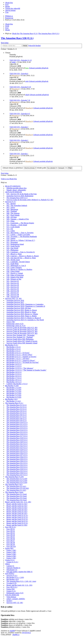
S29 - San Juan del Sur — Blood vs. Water (21, 258)
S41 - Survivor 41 (13, 281)
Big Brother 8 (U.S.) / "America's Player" (21, 360)
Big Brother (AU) (11, 399)
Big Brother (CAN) (12, 386)
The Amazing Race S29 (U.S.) (17, 459)
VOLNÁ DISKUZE (12, 595)
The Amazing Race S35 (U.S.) (17, 471)
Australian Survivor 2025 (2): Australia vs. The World (25, 320)
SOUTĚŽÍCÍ (10, 574)
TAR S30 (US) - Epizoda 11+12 (21, 60)
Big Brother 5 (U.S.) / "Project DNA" (20, 355)
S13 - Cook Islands (13, 227)
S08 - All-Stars (12, 217)
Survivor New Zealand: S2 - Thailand (20, 337)
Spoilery (9, 601)
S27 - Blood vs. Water (14, 254)
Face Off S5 (11, 537)
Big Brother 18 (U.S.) (14, 380)
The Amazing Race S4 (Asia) (17, 500)
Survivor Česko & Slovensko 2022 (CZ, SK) (22, 328)
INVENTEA (26, 633)
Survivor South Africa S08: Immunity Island (22, 343)
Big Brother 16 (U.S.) (14, 376)
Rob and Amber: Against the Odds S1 (20, 572)
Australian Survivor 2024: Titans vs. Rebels (22, 316)
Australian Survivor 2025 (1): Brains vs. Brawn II (24, 318)
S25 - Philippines (12, 250)
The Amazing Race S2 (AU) (16, 486)
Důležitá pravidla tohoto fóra (16, 188)
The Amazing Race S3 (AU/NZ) (18, 488)
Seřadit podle (47, 168)
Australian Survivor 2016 (15, 300)
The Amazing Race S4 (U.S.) (17, 411)
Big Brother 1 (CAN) (14, 388)
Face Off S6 (11, 539)
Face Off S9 (11, 545)
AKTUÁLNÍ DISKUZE (14, 192)
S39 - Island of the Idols (15, 277)
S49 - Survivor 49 (13, 297)
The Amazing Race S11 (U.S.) (17, 424)
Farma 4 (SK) (11, 556)
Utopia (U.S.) (10, 560)
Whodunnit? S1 (12, 570)
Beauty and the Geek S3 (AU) (17, 508)
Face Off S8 (11, 543)
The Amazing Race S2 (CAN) (17, 481)
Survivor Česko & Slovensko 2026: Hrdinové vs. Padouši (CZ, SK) (30, 200)
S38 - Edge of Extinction (15, 275)
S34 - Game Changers (14, 267)
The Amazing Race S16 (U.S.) (17, 434)
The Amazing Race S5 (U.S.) (17, 413)
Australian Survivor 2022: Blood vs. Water (21, 312)
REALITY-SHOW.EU (13, 186)
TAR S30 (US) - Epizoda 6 (19, 74)
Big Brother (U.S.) (12, 345)
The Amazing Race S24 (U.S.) (17, 450)
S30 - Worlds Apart (13, 260)
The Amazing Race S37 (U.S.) (17, 475)
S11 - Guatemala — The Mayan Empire (20, 223)
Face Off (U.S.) (11, 527)
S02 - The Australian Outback (17, 206)
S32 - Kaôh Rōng (13, 264)
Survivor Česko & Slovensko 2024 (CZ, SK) (22, 331)
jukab (14, 62)
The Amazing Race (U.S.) (14, 403)
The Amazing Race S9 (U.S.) (17, 421)
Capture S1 (10, 566)
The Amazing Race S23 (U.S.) (17, 448)
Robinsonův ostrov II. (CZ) (16, 326)
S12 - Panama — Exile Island (17, 225)
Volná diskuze (11, 597)
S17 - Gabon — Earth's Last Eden (18, 235)
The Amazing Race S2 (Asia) (17, 496)
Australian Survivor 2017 (15, 302)
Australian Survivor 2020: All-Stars (19, 308)
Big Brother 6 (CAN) (14, 397)
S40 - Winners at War (14, 279)
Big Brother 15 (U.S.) (14, 374)
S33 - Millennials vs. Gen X (16, 266)
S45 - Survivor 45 (13, 289)
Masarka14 (16, 75)
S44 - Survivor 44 (13, 285)
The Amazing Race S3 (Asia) (17, 498)
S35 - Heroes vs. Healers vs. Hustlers (19, 269)
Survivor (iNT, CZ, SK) (13, 298)
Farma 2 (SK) (11, 552)
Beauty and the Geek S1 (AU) (17, 504)
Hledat (25, 46)
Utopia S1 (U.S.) (12, 562)
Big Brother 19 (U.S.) (14, 382)
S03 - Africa (11, 207)
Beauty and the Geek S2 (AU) (17, 506)
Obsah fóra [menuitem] (9, 3)
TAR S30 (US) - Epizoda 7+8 (20, 100)
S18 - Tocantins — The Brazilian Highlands (22, 236)
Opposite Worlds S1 (13, 568)
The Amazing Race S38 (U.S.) (17, 198)
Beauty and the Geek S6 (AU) (17, 514)
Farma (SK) (9, 548)
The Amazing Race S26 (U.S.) (17, 453)
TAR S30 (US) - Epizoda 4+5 (20, 114)
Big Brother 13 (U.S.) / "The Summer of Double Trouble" (26, 370)
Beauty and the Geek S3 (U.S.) (17, 519)
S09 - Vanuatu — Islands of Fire (18, 219)
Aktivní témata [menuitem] (10, 10)
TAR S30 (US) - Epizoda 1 (19, 154)
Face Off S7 (11, 541)
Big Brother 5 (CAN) (14, 395)
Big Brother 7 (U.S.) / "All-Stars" (18, 359)
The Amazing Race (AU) (14, 484)
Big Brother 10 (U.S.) (14, 364)
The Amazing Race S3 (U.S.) (17, 409)
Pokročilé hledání (35, 46)
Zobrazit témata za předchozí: (20, 168)
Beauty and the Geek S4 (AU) (17, 510)
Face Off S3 (11, 533)
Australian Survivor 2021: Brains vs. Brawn (22, 310)
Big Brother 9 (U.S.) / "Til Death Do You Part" (23, 362)
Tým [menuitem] (7, 12)
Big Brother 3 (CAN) (14, 391)
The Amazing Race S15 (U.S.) (17, 432)
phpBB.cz (16, 635)
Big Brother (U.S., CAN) (15, 577)
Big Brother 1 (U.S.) (14, 347)
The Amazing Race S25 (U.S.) (17, 452)
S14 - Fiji (10, 229)
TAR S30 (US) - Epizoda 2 (19, 140)
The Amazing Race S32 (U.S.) (17, 465)
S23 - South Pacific (13, 246)
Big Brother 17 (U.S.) (14, 378)
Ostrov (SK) (11, 322)
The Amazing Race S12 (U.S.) (17, 426)
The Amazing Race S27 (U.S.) (17, 455)
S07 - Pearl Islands (13, 215)
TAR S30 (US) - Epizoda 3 (19, 127)
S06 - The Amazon (13, 213)
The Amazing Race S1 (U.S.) (17, 405)
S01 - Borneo (11, 204)
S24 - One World (12, 248)
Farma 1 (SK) (11, 550)
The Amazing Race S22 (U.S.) (17, 446)
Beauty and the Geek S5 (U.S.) (17, 523)
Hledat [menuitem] (8, 7)
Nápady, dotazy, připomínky (16, 190)
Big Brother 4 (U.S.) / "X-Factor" (18, 353)
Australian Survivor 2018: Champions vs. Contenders (25, 304)
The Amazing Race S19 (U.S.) (17, 440)
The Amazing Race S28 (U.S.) (17, 457)
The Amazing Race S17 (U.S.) (17, 436)
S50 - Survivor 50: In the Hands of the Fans (22, 194)
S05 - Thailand (12, 211)
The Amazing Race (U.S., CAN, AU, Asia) (21, 581)
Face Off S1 (11, 529)
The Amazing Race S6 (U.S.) (17, 415)
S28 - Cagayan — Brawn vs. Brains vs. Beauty (23, 256)
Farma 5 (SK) (11, 558)
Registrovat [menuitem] (9, 18)
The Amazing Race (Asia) (14, 492)
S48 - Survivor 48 (13, 295)
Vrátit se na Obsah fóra (9, 179)
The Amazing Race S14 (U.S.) (17, 430)
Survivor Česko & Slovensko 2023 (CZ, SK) (22, 329)
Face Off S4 (11, 535)
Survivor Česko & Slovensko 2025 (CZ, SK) (22, 333)
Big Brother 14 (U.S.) (14, 372)
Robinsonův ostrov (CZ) (15, 324)
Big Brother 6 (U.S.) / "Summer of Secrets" (22, 357)
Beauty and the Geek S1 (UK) (17, 525)
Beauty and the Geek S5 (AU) (17, 512)
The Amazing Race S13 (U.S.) (17, 428)
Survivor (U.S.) (11, 202)
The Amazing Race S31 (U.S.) (17, 463)
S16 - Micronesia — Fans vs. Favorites (20, 233)
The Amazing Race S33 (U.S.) (17, 467)
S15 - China (11, 231)
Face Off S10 (11, 546)
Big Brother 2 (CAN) (14, 390)
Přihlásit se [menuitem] (9, 16)
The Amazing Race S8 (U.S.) (17, 419)
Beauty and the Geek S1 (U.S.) (17, 515)
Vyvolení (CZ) (12, 583)
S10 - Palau (10, 221)
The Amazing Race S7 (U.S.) (17, 417)
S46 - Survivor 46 (13, 291)
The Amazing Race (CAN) (14, 477)
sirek (27, 81)
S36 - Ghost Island (13, 271)
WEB (7, 26)
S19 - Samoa (11, 238)
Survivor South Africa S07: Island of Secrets (22, 341)
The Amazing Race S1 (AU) (16, 490)
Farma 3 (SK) (11, 554)
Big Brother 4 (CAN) (14, 393)
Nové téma (5, 43)
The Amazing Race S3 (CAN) (17, 483)
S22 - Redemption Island (15, 244)
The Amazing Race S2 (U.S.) (17, 407)
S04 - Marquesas (12, 209)
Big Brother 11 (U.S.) (14, 366)
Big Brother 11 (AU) (14, 401)
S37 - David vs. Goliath (15, 273)
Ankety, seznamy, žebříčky (16, 599)
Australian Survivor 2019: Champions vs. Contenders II (26, 306)
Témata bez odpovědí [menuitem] (13, 8)
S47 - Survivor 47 (13, 293)
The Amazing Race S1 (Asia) (17, 494)
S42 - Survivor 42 (13, 283)
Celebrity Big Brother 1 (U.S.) (17, 384)
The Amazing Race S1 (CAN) (17, 479)
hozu (27, 68)
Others (8, 564)
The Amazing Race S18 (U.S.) (17, 438)
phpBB (12, 631)
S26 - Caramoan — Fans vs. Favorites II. (21, 252)
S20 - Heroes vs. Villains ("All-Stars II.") (21, 240)
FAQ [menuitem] (7, 5)
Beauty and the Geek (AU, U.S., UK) (18, 502)
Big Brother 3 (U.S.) (14, 351)
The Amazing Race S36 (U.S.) (17, 473)
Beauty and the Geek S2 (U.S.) (17, 517)
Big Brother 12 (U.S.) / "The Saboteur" (20, 368)
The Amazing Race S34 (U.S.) (17, 469)
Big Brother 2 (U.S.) (14, 349)
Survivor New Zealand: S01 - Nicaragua (20, 335)
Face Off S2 (11, 531)
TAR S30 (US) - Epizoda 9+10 (20, 87)
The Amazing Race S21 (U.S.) (17, 444)
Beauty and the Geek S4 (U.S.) (17, 521)
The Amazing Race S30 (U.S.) (17, 38)
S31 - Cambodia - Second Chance (18, 262)
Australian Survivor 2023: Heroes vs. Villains (22, 314)
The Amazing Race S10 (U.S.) (17, 422)
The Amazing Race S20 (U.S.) (17, 442)
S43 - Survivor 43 (13, 287)
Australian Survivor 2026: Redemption (20, 196)
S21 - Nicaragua (12, 242)
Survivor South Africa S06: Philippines (20, 339)
